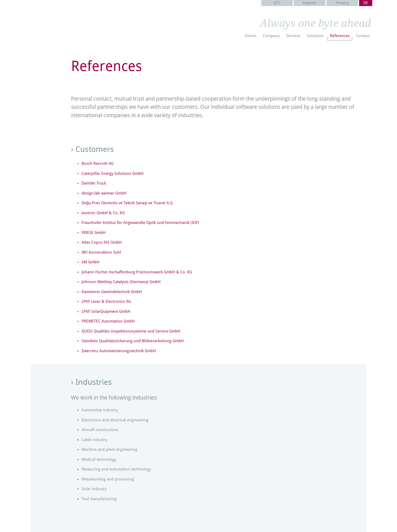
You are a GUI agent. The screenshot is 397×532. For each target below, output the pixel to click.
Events (251, 36)
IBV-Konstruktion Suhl (101, 252)
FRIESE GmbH (94, 233)
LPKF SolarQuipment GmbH (106, 311)
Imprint (310, 3)
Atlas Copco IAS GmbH (102, 242)
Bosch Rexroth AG (98, 163)
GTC (277, 3)
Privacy (342, 3)
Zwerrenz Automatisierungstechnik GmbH (119, 351)
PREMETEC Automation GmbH (108, 321)
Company (271, 36)
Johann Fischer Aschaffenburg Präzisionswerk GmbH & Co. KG (137, 272)
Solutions (315, 36)
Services (293, 36)
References (340, 36)
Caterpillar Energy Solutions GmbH (113, 173)
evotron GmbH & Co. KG (103, 213)
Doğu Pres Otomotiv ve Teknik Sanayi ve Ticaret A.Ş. (128, 203)
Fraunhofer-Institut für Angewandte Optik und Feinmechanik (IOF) (140, 223)
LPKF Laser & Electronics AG (106, 301)
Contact (363, 36)
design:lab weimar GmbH (104, 193)
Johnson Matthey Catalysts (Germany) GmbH (121, 282)
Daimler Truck (94, 183)
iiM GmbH (91, 262)
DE (366, 3)
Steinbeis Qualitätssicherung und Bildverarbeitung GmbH (133, 341)
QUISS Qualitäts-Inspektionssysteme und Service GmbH (131, 331)
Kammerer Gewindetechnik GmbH (112, 292)
